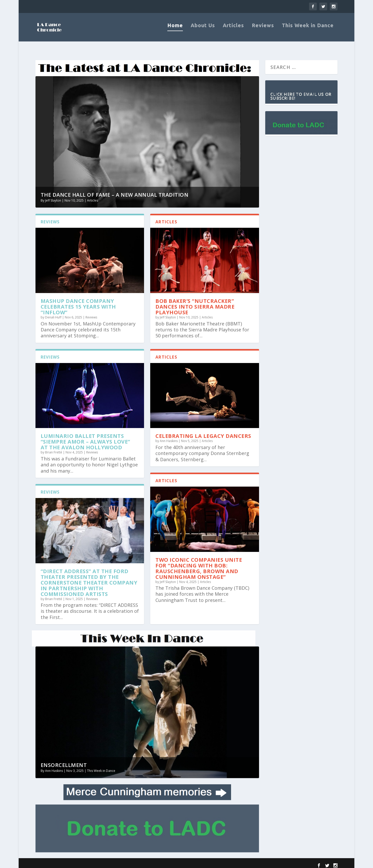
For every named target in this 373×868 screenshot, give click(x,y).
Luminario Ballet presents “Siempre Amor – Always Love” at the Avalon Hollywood (85, 438)
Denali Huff (53, 314)
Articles (233, 30)
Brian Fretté (54, 449)
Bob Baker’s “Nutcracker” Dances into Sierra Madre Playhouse (195, 303)
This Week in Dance (308, 30)
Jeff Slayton (53, 197)
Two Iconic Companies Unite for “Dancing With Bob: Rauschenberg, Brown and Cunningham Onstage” (199, 565)
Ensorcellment (64, 762)
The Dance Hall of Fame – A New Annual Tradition (115, 191)
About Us (203, 30)
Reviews (263, 30)
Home (175, 30)
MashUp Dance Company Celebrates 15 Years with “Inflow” (78, 303)
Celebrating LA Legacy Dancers (203, 433)
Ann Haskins (169, 437)
